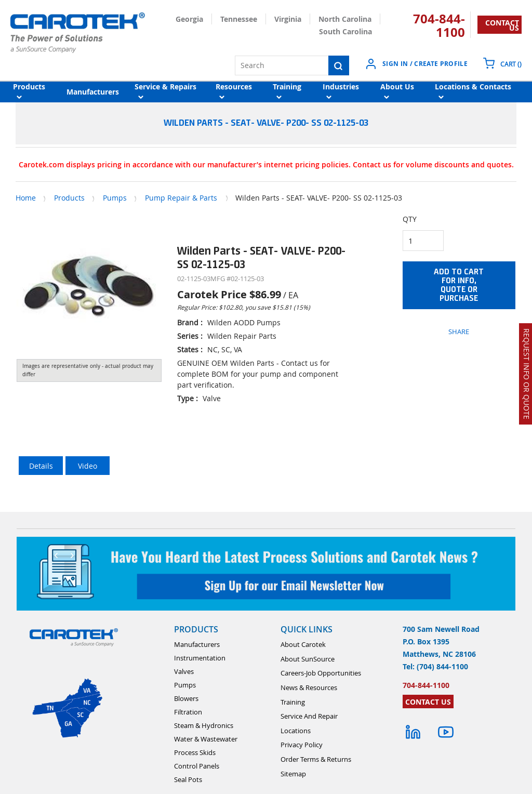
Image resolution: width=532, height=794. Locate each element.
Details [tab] (41, 466)
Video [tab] (88, 466)
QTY (410, 219)
